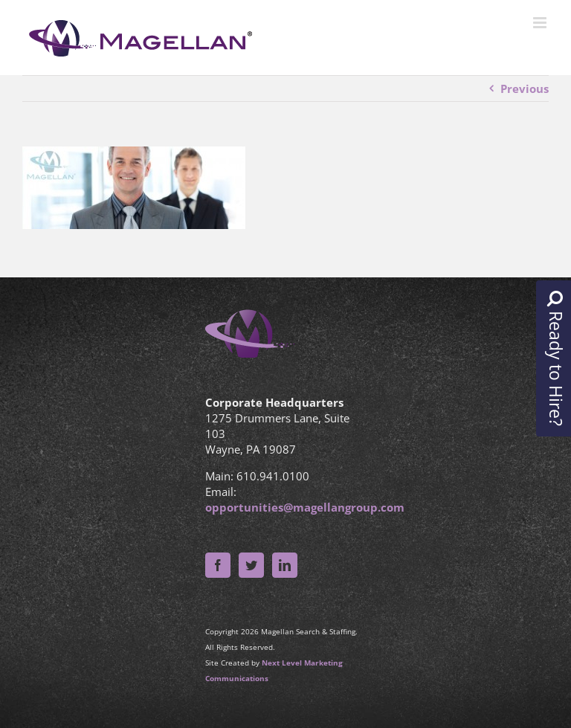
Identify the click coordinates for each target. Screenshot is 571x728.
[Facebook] (218, 565)
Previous (525, 88)
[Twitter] (251, 565)
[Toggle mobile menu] (541, 23)
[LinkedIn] (285, 565)
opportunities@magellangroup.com (305, 507)
